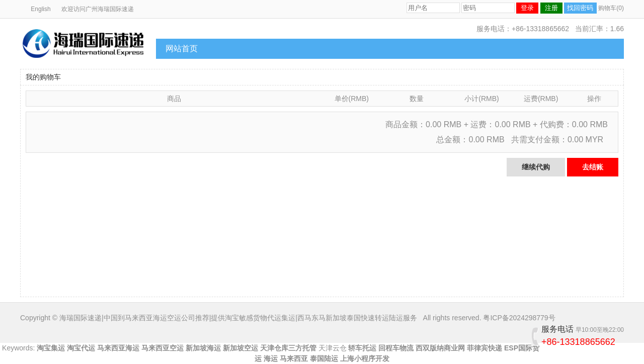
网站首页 (182, 49)
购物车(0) (611, 8)
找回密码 (580, 8)
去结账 (593, 167)
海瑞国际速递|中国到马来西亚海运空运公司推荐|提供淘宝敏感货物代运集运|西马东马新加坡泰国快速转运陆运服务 (238, 318)
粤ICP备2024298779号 (519, 318)
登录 (527, 8)
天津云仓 (333, 348)
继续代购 (536, 167)
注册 (551, 8)
